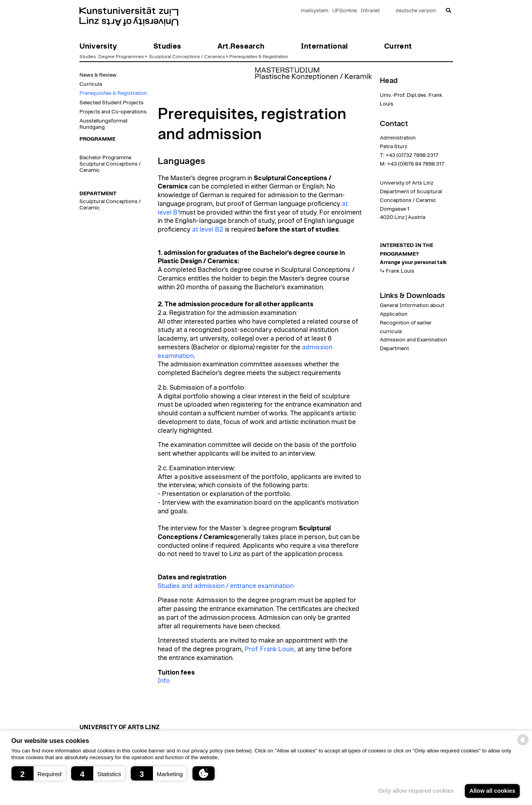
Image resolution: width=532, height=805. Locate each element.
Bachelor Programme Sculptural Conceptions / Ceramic (110, 164)
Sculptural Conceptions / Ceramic (110, 205)
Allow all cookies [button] (492, 791)
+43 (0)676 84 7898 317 (416, 164)
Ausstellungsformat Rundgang (104, 124)
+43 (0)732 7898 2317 (412, 155)
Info (164, 681)
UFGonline (345, 11)
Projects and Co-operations (113, 112)
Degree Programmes (121, 57)
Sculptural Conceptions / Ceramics (187, 57)
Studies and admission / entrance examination (226, 586)
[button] (39, 773)
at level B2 (208, 230)
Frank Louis (400, 271)
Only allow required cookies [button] (416, 791)
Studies (88, 57)
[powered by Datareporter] (523, 745)
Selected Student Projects (111, 103)
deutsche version (416, 11)
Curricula (91, 84)
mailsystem (315, 11)
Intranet (370, 11)
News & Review (98, 75)
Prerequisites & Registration (259, 57)
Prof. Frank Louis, (270, 649)
